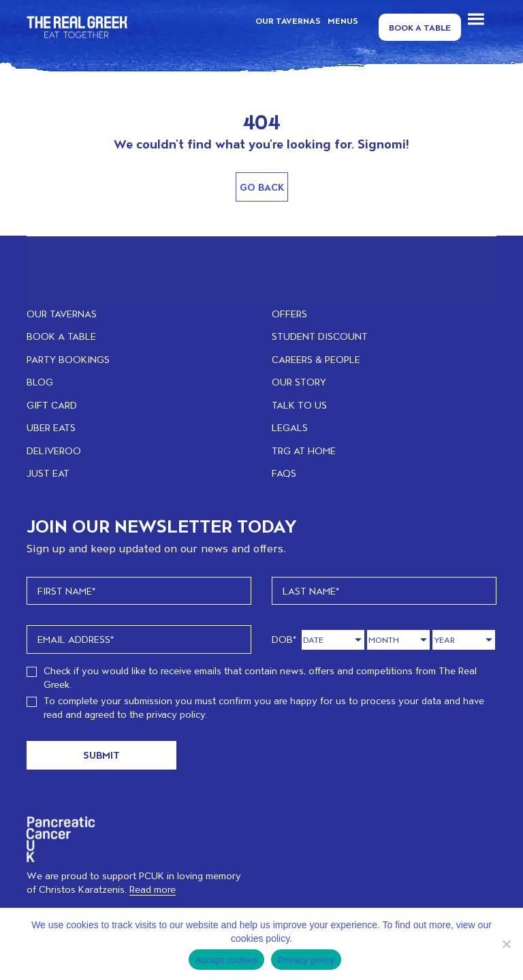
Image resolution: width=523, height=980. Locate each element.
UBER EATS (51, 427)
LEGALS (290, 427)
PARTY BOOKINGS (68, 359)
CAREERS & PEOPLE (316, 359)
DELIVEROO (54, 451)
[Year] (464, 640)
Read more (153, 889)
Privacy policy (306, 960)
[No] (506, 944)
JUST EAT (48, 473)
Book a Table (420, 27)
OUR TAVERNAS (288, 20)
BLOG (40, 382)
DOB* (284, 639)
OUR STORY (299, 382)
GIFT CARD (52, 405)
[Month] (398, 640)
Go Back (262, 187)
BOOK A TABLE (61, 336)
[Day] (333, 640)
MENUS (343, 20)
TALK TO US (299, 405)
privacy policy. (177, 714)
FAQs (284, 473)
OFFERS (289, 314)
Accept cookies (226, 960)
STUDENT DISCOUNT (320, 336)
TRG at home (304, 451)
